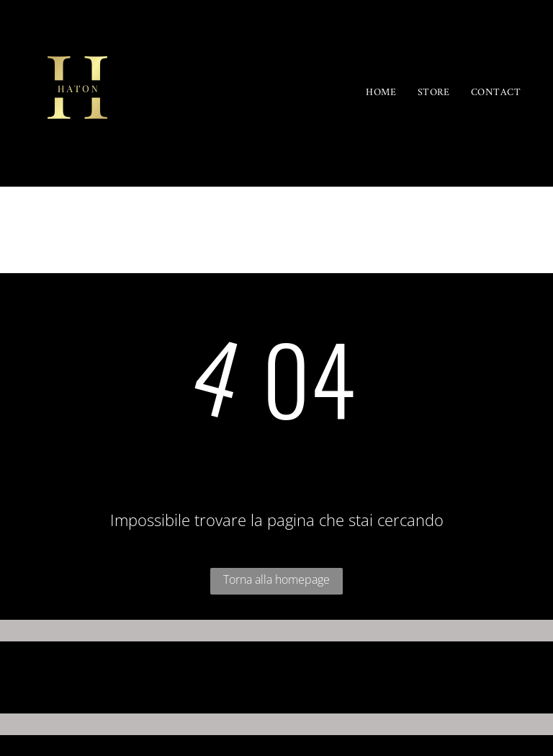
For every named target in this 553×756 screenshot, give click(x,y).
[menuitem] (381, 93)
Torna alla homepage (276, 579)
